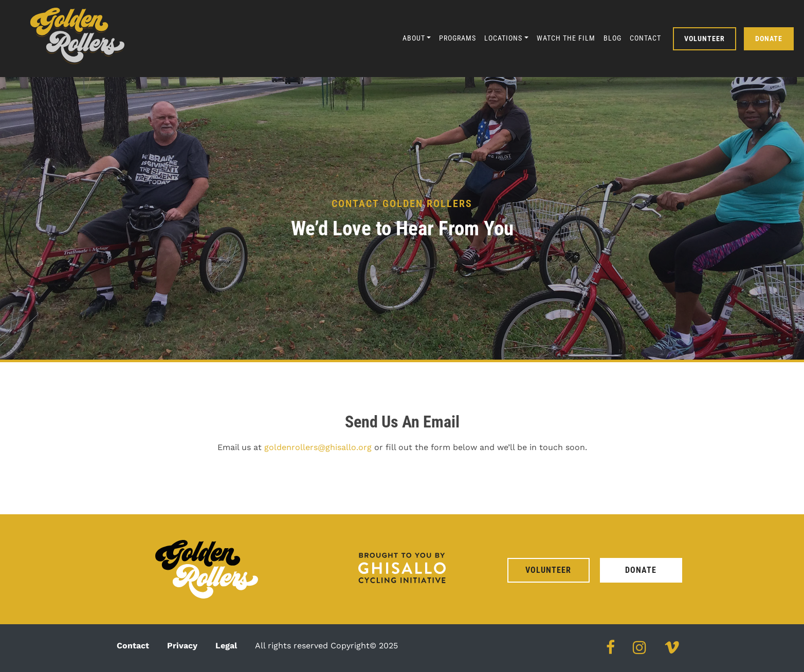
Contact (645, 38)
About (414, 38)
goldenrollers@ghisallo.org (318, 447)
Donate (769, 39)
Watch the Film (566, 38)
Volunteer (705, 39)
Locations (503, 38)
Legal (226, 646)
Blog (613, 38)
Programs (458, 38)
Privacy (182, 646)
